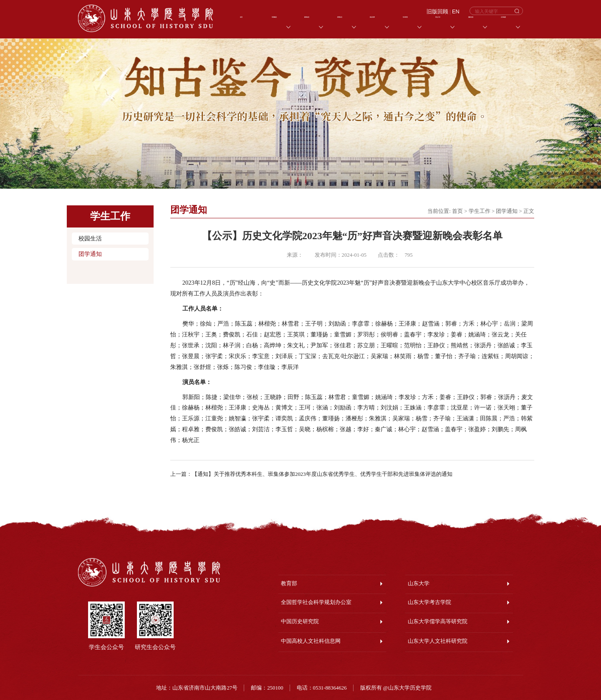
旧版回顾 (437, 12)
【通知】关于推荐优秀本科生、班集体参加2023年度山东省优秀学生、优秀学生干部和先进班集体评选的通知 (322, 474)
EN (456, 12)
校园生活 (90, 239)
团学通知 (90, 254)
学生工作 (480, 211)
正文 (529, 211)
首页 (457, 211)
